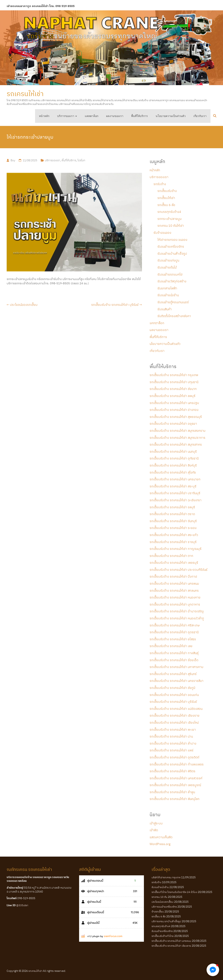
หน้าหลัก (44, 116)
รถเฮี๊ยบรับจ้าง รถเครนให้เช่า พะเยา (173, 729)
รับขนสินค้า (165, 309)
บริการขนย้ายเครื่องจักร (164, 907)
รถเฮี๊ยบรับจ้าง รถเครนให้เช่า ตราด (172, 514)
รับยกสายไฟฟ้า (167, 288)
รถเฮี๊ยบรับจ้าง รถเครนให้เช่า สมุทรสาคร (176, 444)
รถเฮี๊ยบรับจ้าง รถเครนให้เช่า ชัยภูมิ (172, 688)
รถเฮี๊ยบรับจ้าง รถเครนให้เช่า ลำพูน (172, 792)
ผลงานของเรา (115, 116)
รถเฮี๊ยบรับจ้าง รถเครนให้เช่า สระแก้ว (174, 535)
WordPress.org (160, 844)
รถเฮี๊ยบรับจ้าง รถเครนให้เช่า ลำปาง (173, 743)
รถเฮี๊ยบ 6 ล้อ (166, 205)
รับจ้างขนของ (162, 233)
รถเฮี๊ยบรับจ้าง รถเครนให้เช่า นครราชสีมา (177, 681)
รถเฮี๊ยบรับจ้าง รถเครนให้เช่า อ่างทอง (174, 410)
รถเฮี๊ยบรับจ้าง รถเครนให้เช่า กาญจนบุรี (176, 549)
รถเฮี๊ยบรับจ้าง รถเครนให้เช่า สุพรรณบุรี (176, 417)
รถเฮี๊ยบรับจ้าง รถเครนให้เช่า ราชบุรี (173, 542)
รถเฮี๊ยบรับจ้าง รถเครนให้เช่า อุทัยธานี (174, 458)
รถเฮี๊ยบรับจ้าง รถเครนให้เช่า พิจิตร (172, 771)
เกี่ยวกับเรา (200, 116)
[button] (213, 970)
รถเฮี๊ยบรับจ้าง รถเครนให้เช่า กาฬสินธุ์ (174, 653)
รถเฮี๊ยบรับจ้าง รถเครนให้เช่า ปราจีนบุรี (175, 493)
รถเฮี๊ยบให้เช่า (166, 198)
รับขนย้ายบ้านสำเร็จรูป (172, 253)
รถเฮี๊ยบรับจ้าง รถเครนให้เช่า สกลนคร (174, 590)
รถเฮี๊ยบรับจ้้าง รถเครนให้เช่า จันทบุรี (173, 521)
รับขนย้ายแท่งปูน (168, 260)
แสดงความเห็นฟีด (161, 837)
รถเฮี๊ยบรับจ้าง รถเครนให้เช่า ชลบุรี (172, 507)
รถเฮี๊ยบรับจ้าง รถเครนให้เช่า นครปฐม (174, 403)
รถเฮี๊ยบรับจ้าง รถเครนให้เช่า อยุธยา (173, 424)
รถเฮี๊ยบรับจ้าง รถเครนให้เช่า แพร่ (172, 750)
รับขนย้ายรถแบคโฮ (170, 274)
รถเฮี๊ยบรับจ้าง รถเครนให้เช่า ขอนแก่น (174, 695)
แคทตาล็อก (92, 116)
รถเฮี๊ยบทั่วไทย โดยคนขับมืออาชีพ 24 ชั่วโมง (174, 892)
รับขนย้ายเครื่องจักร (171, 246)
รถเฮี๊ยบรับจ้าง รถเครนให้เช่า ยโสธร (173, 639)
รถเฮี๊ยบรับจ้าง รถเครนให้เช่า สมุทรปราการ (177, 438)
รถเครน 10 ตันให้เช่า (171, 226)
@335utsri (22, 905)
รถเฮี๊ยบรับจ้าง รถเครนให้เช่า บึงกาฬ (173, 576)
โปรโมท (81, 160)
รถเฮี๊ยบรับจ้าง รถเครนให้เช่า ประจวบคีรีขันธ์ (178, 570)
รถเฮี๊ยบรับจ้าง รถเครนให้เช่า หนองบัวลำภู (177, 618)
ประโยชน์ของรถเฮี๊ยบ (22, 305)
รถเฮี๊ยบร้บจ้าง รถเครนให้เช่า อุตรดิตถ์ (174, 757)
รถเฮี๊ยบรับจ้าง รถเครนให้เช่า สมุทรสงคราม (177, 431)
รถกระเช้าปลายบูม (169, 219)
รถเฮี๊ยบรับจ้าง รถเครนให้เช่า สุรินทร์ (173, 674)
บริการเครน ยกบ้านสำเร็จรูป (166, 921)
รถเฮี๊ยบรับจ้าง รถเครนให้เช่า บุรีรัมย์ (117, 305)
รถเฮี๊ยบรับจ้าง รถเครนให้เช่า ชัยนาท (173, 389)
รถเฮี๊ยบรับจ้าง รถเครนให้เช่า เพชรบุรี (174, 563)
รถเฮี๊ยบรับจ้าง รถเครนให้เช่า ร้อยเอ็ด (174, 660)
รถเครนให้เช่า (25, 94)
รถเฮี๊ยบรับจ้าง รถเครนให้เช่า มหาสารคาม (176, 667)
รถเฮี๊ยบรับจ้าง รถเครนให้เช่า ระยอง (173, 528)
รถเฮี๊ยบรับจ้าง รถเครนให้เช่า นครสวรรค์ (176, 778)
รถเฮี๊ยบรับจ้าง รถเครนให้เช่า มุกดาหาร (175, 604)
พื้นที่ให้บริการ (139, 116)
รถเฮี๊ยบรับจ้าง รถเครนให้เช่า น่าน (171, 736)
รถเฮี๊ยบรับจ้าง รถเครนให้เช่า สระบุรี (173, 486)
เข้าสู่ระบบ (156, 823)
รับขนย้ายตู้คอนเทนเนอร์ (173, 302)
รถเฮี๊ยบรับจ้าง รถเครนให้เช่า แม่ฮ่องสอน (176, 709)
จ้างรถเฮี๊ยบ (158, 912)
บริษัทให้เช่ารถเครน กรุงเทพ (166, 877)
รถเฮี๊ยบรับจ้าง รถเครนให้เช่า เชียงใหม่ (174, 722)
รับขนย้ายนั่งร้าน (168, 295)
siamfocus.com (113, 936)
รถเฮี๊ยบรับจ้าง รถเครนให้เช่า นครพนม (174, 583)
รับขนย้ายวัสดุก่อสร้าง (172, 281)
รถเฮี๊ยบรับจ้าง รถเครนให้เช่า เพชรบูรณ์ (175, 785)
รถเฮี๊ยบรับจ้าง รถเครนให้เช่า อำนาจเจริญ (177, 611)
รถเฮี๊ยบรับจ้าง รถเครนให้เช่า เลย (171, 646)
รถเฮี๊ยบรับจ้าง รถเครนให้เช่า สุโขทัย (173, 472)
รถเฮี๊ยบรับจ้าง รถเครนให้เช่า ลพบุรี (172, 396)
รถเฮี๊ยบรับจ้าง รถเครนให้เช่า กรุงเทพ (174, 375)
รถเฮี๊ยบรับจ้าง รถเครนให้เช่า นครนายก (175, 479)
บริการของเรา (66, 116)
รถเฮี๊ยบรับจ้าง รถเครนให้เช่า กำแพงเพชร (177, 764)
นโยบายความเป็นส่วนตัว (171, 116)
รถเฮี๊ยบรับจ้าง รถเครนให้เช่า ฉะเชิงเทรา (176, 500)
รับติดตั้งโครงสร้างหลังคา (174, 316)
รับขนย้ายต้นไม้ (167, 267)
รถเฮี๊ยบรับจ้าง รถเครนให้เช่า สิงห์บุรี (173, 465)
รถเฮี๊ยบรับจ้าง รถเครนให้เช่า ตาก (171, 556)
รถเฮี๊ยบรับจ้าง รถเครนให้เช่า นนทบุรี (173, 451)
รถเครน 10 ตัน (159, 897)
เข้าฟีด (154, 830)
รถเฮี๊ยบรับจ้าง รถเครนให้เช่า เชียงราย (175, 715)
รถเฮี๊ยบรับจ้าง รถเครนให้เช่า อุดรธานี (174, 632)
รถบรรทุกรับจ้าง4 (169, 212)
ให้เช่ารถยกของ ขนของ (172, 240)
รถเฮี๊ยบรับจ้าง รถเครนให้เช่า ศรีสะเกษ (175, 625)
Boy (13, 160)
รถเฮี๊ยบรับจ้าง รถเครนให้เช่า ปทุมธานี (174, 382)
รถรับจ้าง (160, 184)
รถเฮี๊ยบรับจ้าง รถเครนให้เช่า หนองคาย (175, 597)
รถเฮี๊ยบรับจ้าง (167, 191)
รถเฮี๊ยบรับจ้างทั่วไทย (163, 936)
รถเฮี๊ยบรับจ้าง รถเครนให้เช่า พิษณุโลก (175, 799)
